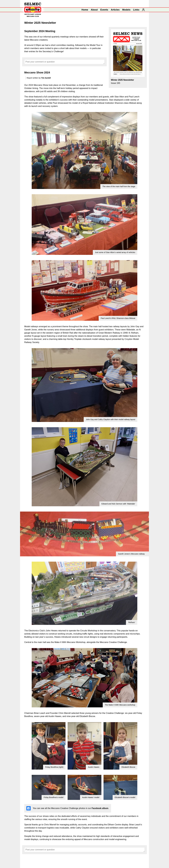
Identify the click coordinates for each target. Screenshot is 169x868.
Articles (115, 10)
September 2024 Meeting (40, 31)
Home (85, 10)
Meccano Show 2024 (37, 72)
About (94, 10)
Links (136, 10)
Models (126, 10)
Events (104, 10)
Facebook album (100, 808)
